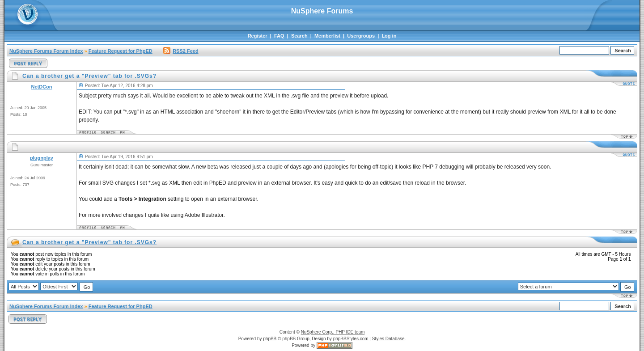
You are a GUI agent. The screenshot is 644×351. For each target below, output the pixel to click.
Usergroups (361, 36)
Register (258, 36)
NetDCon (41, 87)
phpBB (270, 339)
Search (299, 36)
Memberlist (327, 36)
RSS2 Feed (181, 51)
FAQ (279, 36)
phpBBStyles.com (351, 339)
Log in (389, 36)
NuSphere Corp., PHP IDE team (333, 332)
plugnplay (42, 158)
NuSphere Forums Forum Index (46, 51)
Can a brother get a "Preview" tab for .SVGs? (89, 242)
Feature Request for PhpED (121, 51)
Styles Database (388, 339)
